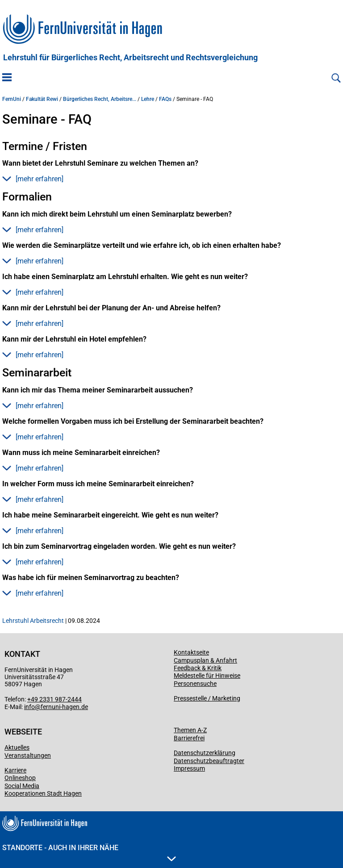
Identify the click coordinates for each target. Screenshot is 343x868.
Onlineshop (20, 778)
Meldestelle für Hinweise (207, 676)
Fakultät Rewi (42, 99)
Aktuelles (17, 747)
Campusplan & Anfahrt (205, 660)
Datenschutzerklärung (205, 753)
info (29, 707)
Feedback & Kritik (198, 668)
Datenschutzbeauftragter (209, 761)
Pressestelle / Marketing (207, 698)
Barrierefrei (189, 738)
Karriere (15, 770)
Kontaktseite (191, 652)
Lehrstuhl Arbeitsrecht (33, 621)
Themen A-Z (190, 730)
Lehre (148, 99)
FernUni (12, 99)
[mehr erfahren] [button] (33, 179)
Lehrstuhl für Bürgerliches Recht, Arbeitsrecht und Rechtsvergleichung (130, 58)
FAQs (165, 99)
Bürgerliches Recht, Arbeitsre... (100, 99)
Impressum (189, 768)
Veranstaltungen (28, 755)
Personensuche (195, 684)
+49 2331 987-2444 (54, 699)
